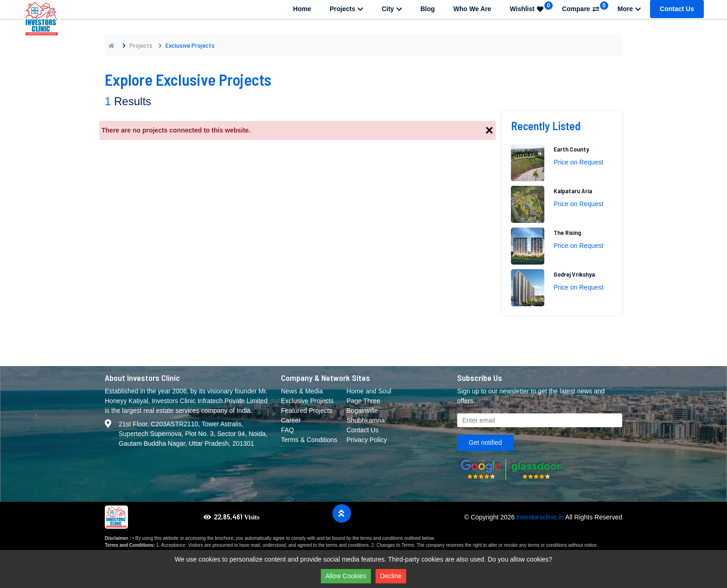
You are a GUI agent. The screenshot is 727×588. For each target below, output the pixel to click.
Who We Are (472, 9)
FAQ (287, 430)
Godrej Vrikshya (574, 274)
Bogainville (362, 411)
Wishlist (531, 7)
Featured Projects (307, 411)
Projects (346, 9)
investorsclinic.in (540, 517)
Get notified (485, 443)
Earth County (571, 149)
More (629, 9)
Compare (585, 7)
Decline (391, 576)
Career (291, 420)
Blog (428, 9)
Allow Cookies (346, 576)
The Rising (567, 232)
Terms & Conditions (309, 440)
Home (302, 9)
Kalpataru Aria (573, 191)
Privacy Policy (367, 440)
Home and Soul (369, 391)
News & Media (302, 391)
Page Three (363, 401)
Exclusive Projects (307, 401)
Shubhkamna (366, 420)
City (392, 9)
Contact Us (677, 9)
